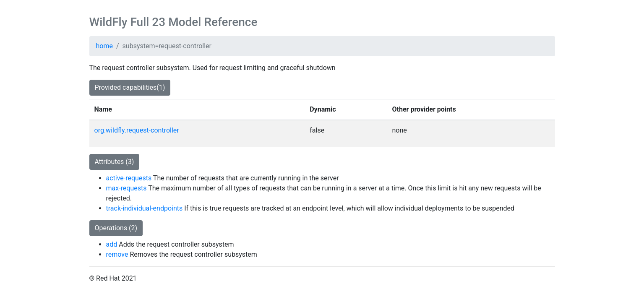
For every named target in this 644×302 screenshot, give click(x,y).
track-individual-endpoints (145, 208)
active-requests (129, 178)
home (104, 46)
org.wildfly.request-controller (137, 130)
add (112, 244)
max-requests (126, 188)
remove (117, 254)
